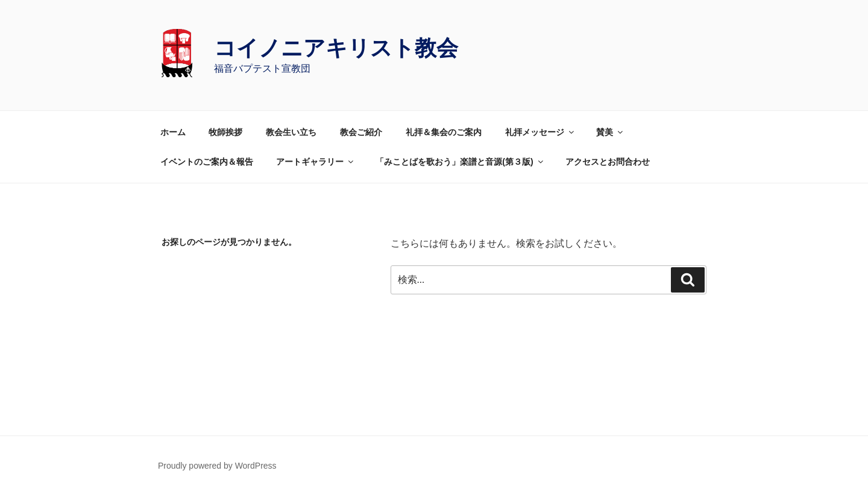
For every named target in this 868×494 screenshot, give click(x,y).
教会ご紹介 (361, 132)
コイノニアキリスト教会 (336, 48)
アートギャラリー (316, 162)
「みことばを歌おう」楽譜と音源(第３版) (460, 162)
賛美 (610, 132)
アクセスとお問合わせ (608, 162)
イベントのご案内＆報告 (207, 162)
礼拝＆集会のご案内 (444, 132)
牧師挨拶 (225, 132)
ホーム (173, 132)
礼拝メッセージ (540, 132)
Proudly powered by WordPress (217, 466)
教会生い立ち (291, 132)
